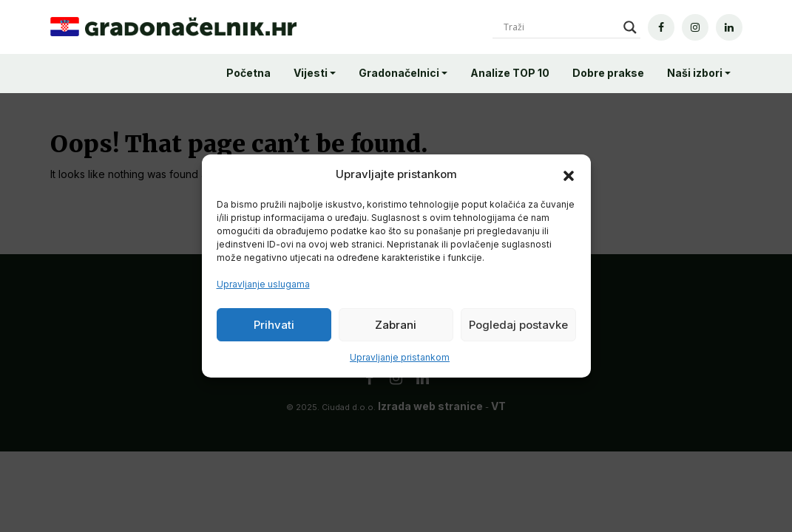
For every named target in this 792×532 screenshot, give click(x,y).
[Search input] (560, 27)
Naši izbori (695, 73)
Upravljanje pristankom (400, 357)
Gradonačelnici (399, 73)
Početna (248, 73)
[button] (569, 174)
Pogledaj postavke (518, 325)
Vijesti (311, 73)
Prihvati (274, 325)
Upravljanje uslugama (263, 284)
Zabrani (396, 325)
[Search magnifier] (630, 27)
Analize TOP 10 (510, 73)
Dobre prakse (608, 73)
